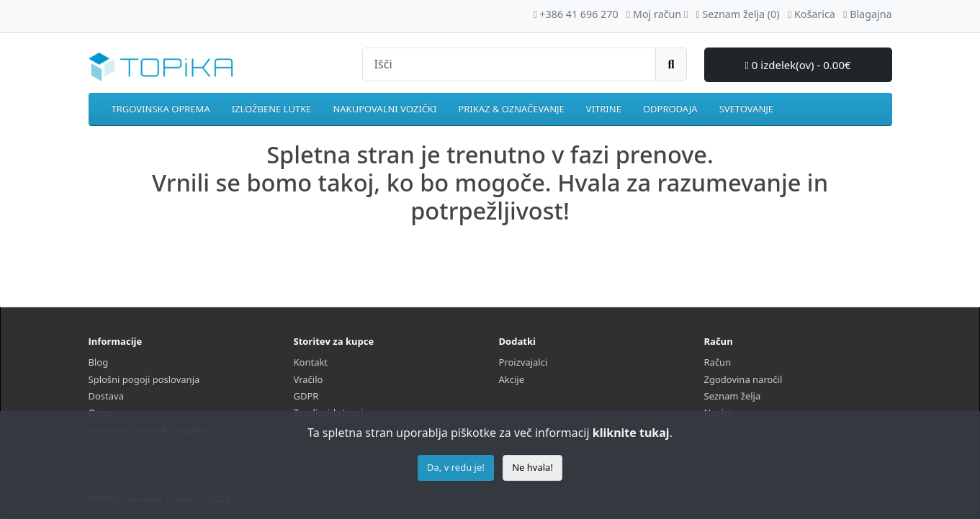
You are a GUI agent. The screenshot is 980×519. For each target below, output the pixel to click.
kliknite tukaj (631, 433)
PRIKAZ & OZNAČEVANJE (511, 109)
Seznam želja (733, 396)
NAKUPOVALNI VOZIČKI (385, 109)
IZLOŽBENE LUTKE (272, 109)
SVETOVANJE (746, 109)
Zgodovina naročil (743, 379)
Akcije (512, 379)
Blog (99, 362)
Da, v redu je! (456, 467)
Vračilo (309, 379)
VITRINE (604, 109)
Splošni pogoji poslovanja (144, 379)
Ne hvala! (532, 467)
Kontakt (311, 362)
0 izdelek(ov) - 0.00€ (797, 65)
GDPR (306, 396)
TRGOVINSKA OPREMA (161, 109)
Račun (718, 362)
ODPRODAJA (670, 109)
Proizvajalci (523, 362)
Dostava (106, 396)
